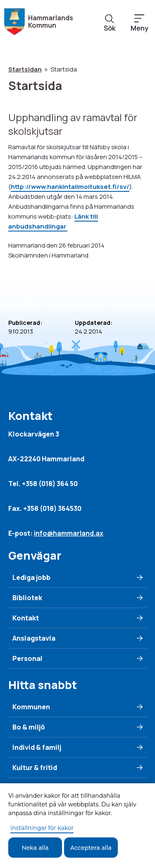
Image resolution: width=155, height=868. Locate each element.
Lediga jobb (31, 577)
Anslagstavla (34, 638)
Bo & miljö (29, 727)
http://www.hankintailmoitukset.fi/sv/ (70, 187)
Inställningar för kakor (42, 828)
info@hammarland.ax (69, 533)
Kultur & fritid (35, 768)
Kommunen (31, 707)
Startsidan (25, 69)
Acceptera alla (91, 848)
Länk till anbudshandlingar (53, 221)
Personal (27, 658)
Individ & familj (37, 747)
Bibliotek (27, 598)
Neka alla (35, 848)
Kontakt (26, 618)
